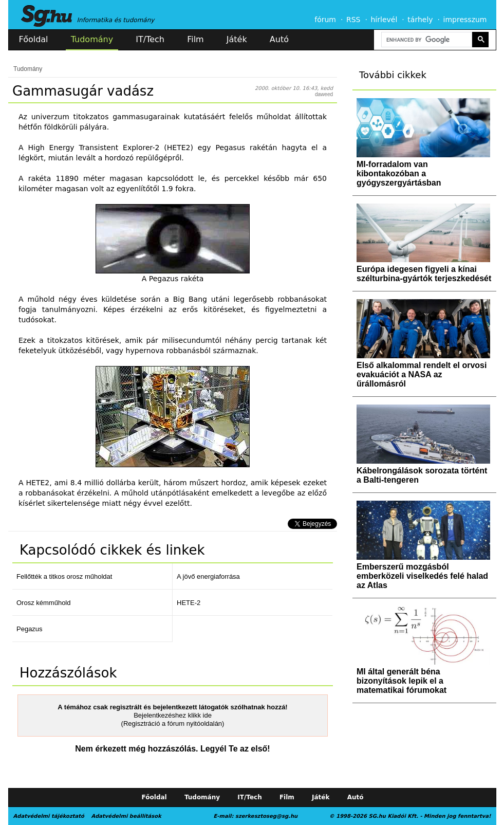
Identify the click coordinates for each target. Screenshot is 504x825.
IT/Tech (150, 39)
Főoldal (34, 39)
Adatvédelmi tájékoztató (49, 816)
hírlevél (384, 20)
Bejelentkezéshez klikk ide (173, 715)
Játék (237, 39)
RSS (353, 20)
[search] (426, 40)
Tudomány (92, 39)
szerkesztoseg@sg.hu (266, 816)
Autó (279, 39)
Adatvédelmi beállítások (126, 816)
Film (195, 39)
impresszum (465, 20)
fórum (325, 20)
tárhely (420, 20)
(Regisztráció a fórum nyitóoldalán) (173, 723)
